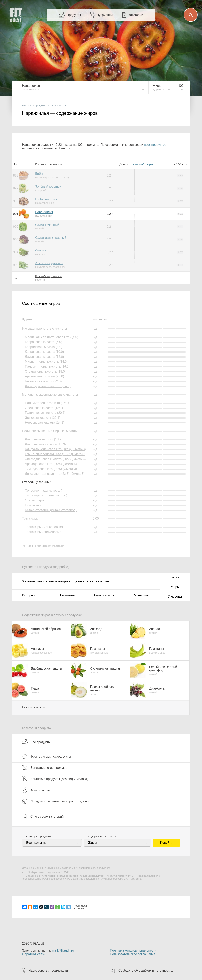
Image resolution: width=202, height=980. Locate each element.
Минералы (142, 595)
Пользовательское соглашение (133, 954)
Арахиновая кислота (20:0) (44, 376)
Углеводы (175, 597)
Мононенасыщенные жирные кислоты (50, 394)
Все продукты (36, 742)
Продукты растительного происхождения (56, 801)
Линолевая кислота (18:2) (44, 439)
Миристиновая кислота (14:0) (46, 362)
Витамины (67, 595)
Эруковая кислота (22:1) (43, 418)
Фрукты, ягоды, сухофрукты (46, 756)
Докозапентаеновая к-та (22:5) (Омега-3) (55, 474)
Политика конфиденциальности (133, 951)
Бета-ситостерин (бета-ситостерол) (51, 510)
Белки (175, 577)
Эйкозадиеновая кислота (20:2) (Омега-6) (55, 459)
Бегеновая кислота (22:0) (43, 381)
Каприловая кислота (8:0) (43, 347)
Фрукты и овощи (38, 790)
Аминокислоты (104, 595)
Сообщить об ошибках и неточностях (146, 970)
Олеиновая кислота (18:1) (44, 408)
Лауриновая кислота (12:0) (44, 357)
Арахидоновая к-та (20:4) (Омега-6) (51, 464)
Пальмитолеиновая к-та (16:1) (47, 403)
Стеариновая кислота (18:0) (45, 371)
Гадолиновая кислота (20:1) (45, 413)
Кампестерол (35, 505)
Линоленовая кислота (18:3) (45, 444)
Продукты (74, 15)
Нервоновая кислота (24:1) (44, 423)
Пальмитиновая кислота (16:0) (47, 367)
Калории (28, 595)
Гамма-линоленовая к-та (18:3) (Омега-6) (55, 454)
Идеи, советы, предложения (49, 970)
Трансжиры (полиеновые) (44, 532)
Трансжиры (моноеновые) (44, 527)
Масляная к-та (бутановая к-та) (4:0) (51, 337)
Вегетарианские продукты (45, 768)
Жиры (175, 587)
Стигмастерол (35, 500)
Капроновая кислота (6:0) (43, 342)
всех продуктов (155, 145)
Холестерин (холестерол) (43, 490)
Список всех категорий (43, 816)
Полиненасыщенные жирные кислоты (50, 431)
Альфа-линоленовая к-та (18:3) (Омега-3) (55, 449)
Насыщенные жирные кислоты (44, 329)
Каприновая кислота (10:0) (44, 352)
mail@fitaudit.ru (63, 951)
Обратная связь (34, 954)
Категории (136, 15)
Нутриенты (105, 15)
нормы (143, 164)
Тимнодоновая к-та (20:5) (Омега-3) (51, 469)
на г (178, 164)
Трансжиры (30, 518)
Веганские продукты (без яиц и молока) (55, 779)
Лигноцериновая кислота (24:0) (48, 386)
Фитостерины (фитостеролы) (46, 495)
